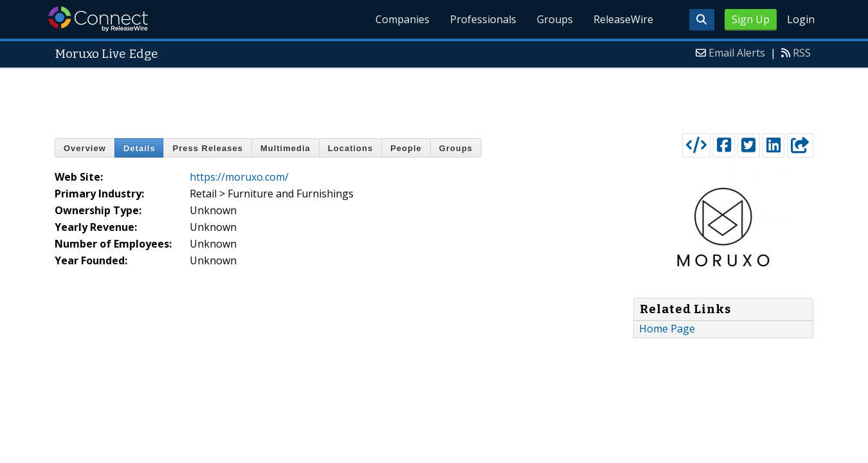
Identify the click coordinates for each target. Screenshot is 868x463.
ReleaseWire (623, 19)
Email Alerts (737, 53)
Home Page (667, 329)
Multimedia (285, 148)
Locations (350, 148)
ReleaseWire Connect (98, 19)
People (406, 148)
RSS (802, 53)
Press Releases (207, 148)
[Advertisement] (434, 98)
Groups (555, 19)
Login (801, 19)
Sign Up (751, 19)
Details (140, 148)
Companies (402, 19)
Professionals (483, 19)
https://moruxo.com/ (239, 177)
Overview (85, 148)
